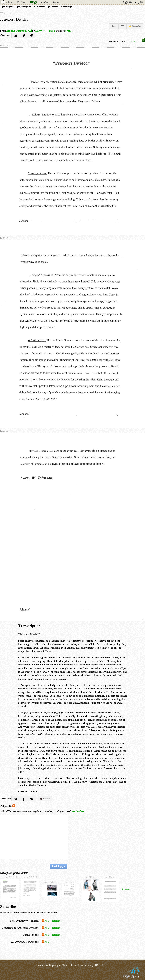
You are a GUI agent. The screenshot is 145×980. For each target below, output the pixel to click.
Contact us (42, 965)
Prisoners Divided (14, 19)
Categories (9, 7)
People (44, 2)
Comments (41, 7)
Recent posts (25, 7)
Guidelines (78, 812)
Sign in (127, 2)
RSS (45, 921)
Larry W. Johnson (45, 31)
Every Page (66, 7)
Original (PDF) (137, 41)
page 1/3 (4, 45)
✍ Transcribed (135, 26)
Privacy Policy (86, 965)
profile (69, 31)
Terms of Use (69, 965)
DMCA (99, 965)
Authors (54, 7)
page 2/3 (4, 238)
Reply (114, 26)
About (55, 2)
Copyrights (55, 965)
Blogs (33, 2)
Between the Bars (16, 2)
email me (57, 921)
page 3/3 (4, 431)
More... (126, 889)
